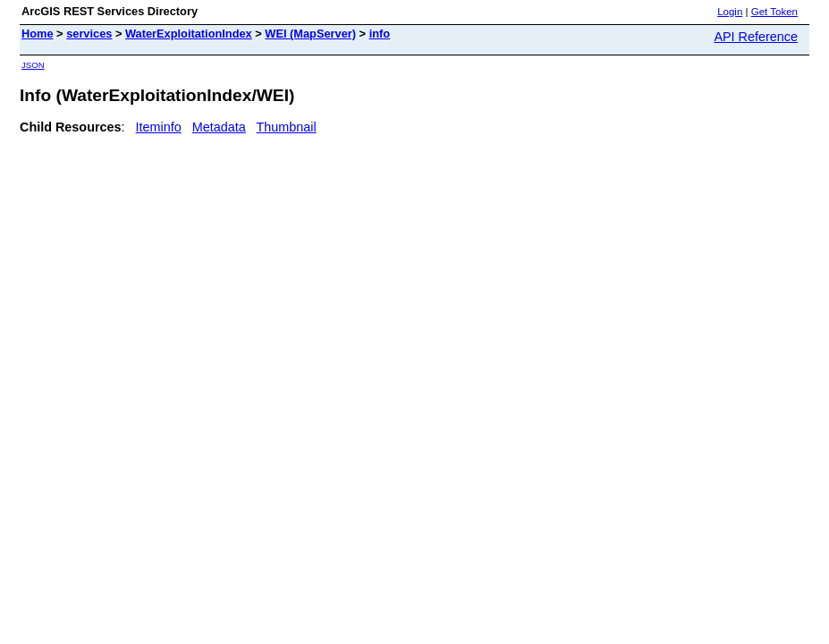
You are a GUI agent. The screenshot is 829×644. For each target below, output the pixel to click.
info (380, 34)
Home (38, 34)
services (89, 34)
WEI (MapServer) (310, 34)
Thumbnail (287, 127)
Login (730, 12)
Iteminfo (159, 127)
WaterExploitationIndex (189, 34)
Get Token (774, 12)
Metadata (219, 127)
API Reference (756, 37)
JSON (33, 65)
